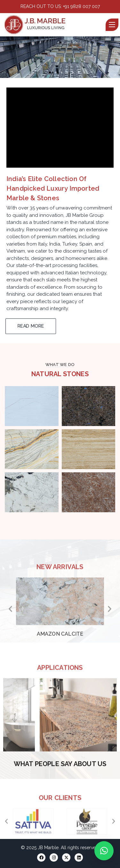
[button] (50, 72)
